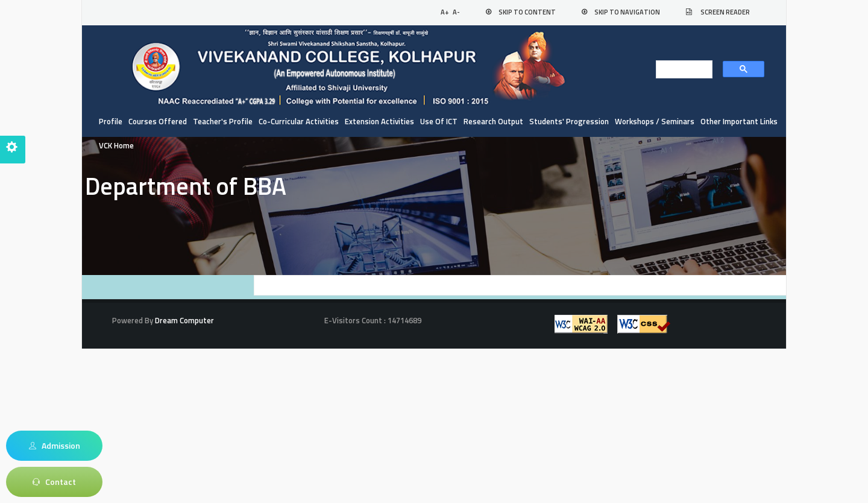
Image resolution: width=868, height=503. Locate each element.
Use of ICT (439, 121)
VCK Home (116, 145)
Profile (111, 121)
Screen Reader (725, 12)
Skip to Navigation (627, 12)
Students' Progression (569, 121)
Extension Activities (379, 121)
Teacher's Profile (223, 121)
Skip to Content (527, 12)
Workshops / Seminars (655, 121)
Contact (54, 482)
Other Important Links (739, 121)
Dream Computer (184, 320)
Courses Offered (158, 121)
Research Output (493, 121)
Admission (55, 446)
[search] (681, 70)
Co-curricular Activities (299, 121)
